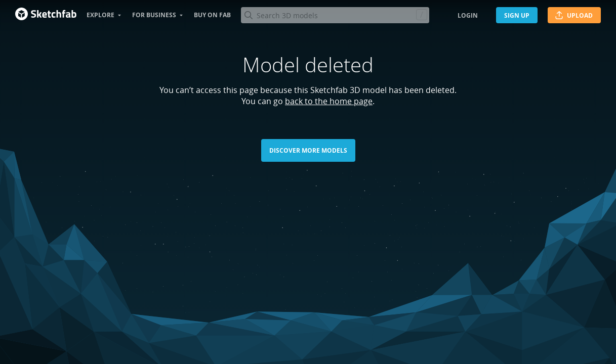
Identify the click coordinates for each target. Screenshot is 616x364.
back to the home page (329, 101)
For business (154, 15)
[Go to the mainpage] (46, 15)
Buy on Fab (212, 15)
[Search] (335, 15)
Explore (100, 15)
